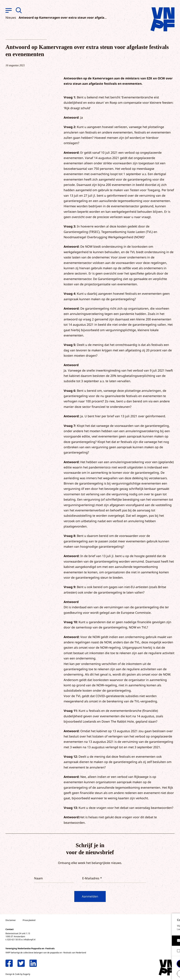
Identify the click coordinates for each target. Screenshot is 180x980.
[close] (175, 920)
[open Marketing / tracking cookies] (175, 951)
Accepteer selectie (151, 974)
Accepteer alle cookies (151, 964)
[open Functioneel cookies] (175, 941)
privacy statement (163, 929)
